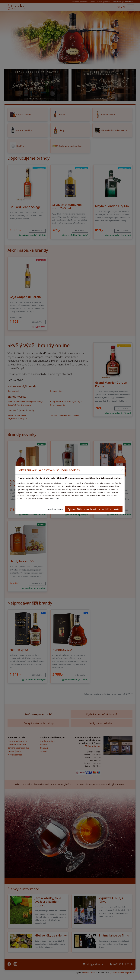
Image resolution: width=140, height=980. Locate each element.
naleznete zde (55, 498)
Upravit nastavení (55, 509)
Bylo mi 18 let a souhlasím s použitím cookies (94, 509)
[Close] (121, 470)
